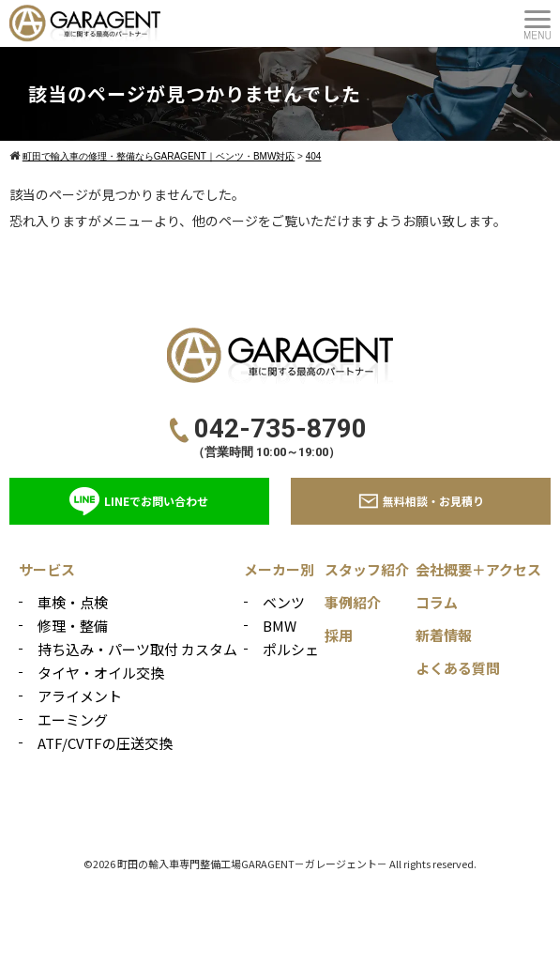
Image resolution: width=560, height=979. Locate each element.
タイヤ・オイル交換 (101, 673)
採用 (339, 635)
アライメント (80, 696)
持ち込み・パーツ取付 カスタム (137, 649)
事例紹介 (353, 602)
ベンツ (284, 602)
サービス (47, 569)
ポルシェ (291, 649)
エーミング (73, 719)
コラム (437, 602)
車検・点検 (73, 602)
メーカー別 (279, 569)
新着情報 (444, 635)
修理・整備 (73, 626)
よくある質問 (458, 668)
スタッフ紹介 (367, 569)
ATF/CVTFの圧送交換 (105, 743)
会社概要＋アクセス (478, 569)
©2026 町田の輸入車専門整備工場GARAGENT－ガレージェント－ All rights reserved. (280, 864)
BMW (280, 626)
